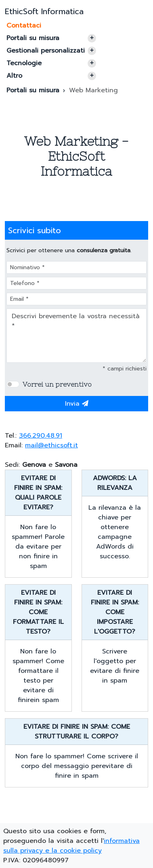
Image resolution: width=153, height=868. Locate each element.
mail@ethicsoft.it (51, 445)
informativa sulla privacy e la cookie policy (71, 846)
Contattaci (24, 26)
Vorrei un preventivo (57, 384)
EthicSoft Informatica (44, 11)
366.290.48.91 (41, 436)
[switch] (13, 384)
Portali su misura (51, 38)
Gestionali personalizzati (51, 51)
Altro (51, 76)
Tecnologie (51, 63)
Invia (77, 404)
